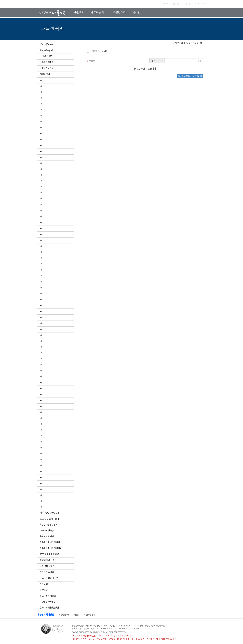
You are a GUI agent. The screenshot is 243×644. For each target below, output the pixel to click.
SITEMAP (200, 4)
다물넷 (77, 615)
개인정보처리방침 (46, 615)
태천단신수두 (64, 615)
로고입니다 (56, 13)
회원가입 (187, 4)
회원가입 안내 (90, 615)
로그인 (176, 4)
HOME (166, 4)
